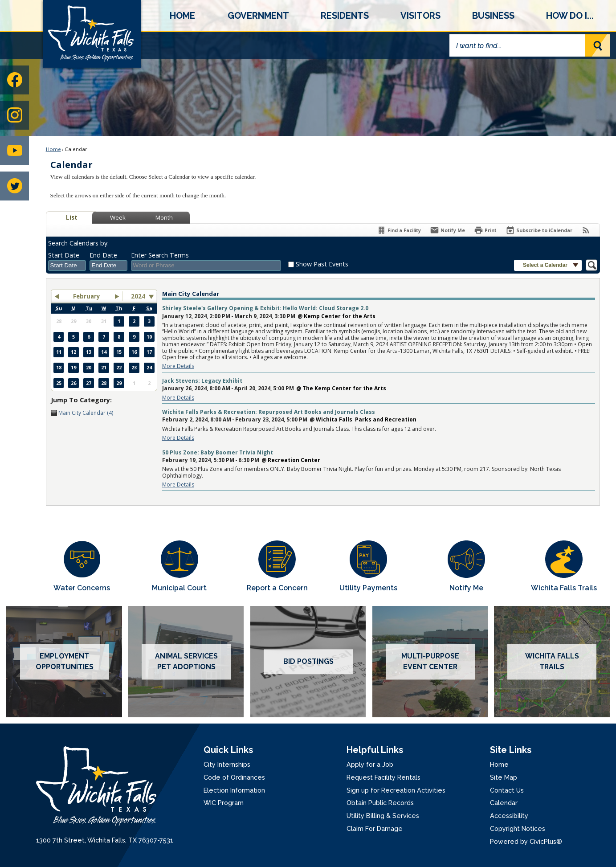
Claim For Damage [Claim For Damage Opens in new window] (375, 828)
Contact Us (507, 790)
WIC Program (224, 803)
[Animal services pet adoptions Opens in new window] (186, 662)
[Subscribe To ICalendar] (539, 230)
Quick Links (228, 750)
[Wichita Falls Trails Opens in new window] (564, 567)
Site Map (504, 777)
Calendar (504, 803)
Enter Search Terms (160, 255)
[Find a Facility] (399, 230)
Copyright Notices (518, 828)
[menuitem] (182, 16)
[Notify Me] (447, 230)
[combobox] (67, 266)
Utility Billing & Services (383, 816)
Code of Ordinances (234, 777)
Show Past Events (322, 264)
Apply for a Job (370, 764)
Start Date (64, 255)
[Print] (485, 230)
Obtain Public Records (380, 803)
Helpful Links (375, 750)
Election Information (234, 790)
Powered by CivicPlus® (526, 841)
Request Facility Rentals (383, 777)
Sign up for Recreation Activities (396, 790)
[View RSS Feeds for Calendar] (586, 230)
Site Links (511, 750)
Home (53, 149)
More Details (178, 366)
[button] (598, 45)
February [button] (87, 296)
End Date (103, 255)
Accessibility (509, 816)
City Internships (227, 764)
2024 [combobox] (138, 296)
